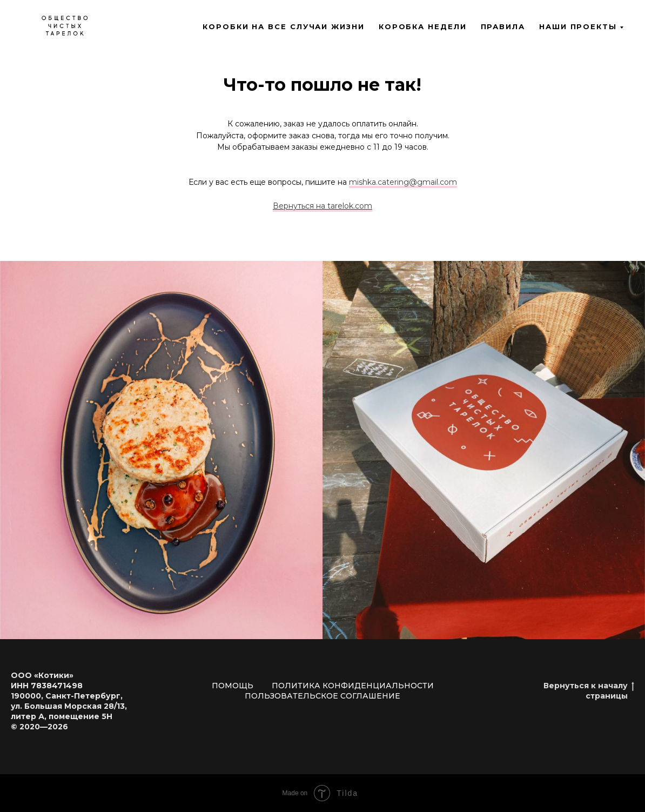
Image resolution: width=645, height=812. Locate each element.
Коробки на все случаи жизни (284, 26)
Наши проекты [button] (578, 26)
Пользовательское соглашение (322, 696)
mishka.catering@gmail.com (403, 182)
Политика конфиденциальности (353, 686)
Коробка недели (423, 26)
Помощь (233, 686)
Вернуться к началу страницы (589, 691)
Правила (503, 26)
